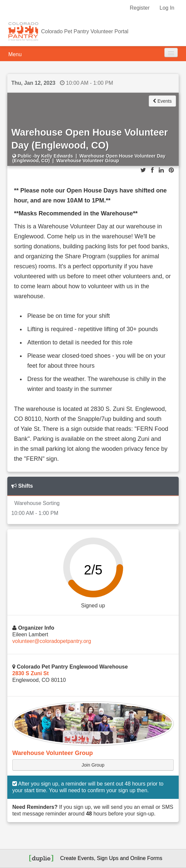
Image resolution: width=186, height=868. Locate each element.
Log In (167, 8)
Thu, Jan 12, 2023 (33, 83)
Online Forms (146, 858)
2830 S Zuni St (30, 673)
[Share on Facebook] (152, 170)
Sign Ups (108, 858)
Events (162, 101)
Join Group (93, 765)
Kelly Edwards (57, 156)
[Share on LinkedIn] (161, 170)
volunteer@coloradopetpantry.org (52, 641)
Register (140, 8)
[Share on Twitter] (143, 170)
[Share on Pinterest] (171, 170)
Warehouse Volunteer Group (53, 753)
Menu (15, 54)
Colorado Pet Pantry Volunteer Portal (85, 31)
